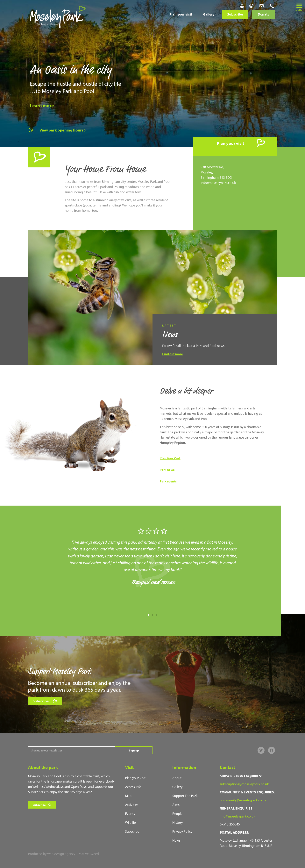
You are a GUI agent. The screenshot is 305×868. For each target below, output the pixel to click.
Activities (132, 805)
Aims (176, 805)
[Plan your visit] (261, 143)
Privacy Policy (182, 831)
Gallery (209, 14)
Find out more (173, 354)
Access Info (133, 787)
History (177, 822)
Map (128, 796)
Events (130, 814)
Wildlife (130, 822)
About (177, 778)
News (176, 840)
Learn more (42, 105)
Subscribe (235, 14)
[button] (149, 615)
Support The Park (185, 796)
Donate (264, 14)
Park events (168, 481)
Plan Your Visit (170, 458)
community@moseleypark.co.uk (243, 800)
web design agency (61, 854)
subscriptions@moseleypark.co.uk (244, 784)
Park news (167, 470)
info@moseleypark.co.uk (218, 183)
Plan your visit (181, 14)
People (177, 814)
